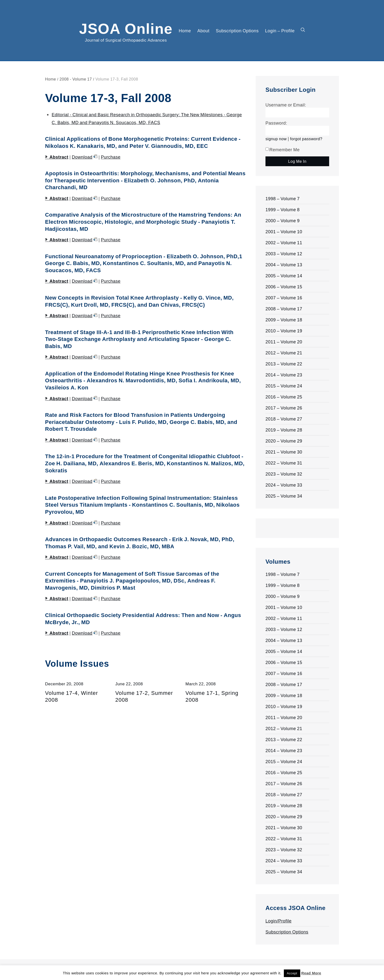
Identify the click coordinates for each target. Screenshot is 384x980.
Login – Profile (280, 31)
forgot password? (306, 139)
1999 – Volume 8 (283, 210)
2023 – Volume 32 (284, 474)
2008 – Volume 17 (284, 309)
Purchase (111, 157)
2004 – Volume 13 (284, 265)
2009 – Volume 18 (284, 320)
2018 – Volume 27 (284, 419)
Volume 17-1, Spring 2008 (212, 696)
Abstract (59, 157)
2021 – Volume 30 (284, 452)
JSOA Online (126, 28)
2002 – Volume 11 (284, 243)
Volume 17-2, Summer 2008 (144, 696)
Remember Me (283, 150)
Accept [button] (292, 973)
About (204, 31)
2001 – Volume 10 (284, 232)
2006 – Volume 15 (284, 287)
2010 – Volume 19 (284, 331)
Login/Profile (279, 921)
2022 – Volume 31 (284, 463)
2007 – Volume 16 (284, 298)
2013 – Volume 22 (284, 364)
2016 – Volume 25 (284, 397)
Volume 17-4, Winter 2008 (72, 696)
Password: (276, 123)
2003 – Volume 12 (284, 254)
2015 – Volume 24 (284, 386)
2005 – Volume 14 (284, 276)
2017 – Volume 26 (284, 408)
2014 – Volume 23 (284, 375)
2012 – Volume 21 (284, 353)
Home (185, 31)
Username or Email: (286, 105)
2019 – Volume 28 (284, 430)
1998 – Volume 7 (283, 198)
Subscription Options (237, 31)
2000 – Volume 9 (283, 221)
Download (82, 157)
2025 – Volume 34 (284, 496)
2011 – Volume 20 (284, 342)
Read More (311, 973)
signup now (276, 139)
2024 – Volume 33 (284, 485)
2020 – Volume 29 (284, 441)
